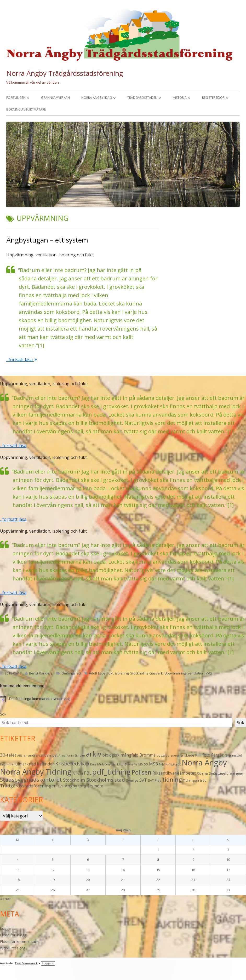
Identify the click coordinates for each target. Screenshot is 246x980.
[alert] (123, 699)
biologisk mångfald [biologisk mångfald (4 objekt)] (120, 755)
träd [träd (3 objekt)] (203, 780)
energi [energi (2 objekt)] (175, 756)
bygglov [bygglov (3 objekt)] (163, 755)
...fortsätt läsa (22, 360)
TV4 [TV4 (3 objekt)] (61, 786)
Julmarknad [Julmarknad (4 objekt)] (25, 764)
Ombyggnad (71, 673)
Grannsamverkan (55, 98)
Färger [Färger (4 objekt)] (218, 755)
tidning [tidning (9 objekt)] (172, 779)
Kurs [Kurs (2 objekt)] (93, 764)
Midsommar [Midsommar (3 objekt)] (107, 764)
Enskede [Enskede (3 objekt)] (187, 755)
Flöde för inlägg (13, 935)
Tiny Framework (26, 963)
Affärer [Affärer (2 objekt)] (22, 756)
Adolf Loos (97, 673)
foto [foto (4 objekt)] (206, 755)
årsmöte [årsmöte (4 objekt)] (95, 786)
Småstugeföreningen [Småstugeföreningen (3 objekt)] (226, 773)
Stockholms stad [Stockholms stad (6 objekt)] (106, 780)
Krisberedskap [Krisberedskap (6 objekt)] (72, 763)
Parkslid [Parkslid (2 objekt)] (78, 774)
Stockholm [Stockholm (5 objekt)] (74, 780)
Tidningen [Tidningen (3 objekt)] (191, 780)
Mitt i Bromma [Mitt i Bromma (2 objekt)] (127, 764)
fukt (110, 673)
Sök (3, 714)
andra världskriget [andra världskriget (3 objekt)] (43, 755)
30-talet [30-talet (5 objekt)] (8, 755)
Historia (180, 98)
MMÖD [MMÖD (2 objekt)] (143, 764)
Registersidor (213, 98)
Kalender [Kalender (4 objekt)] (45, 764)
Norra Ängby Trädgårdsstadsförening (65, 73)
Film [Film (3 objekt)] (198, 755)
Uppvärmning (175, 673)
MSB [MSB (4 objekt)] (153, 764)
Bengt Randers (41, 673)
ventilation (196, 673)
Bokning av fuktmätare (26, 109)
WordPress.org (13, 948)
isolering (122, 673)
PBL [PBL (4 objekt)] (88, 773)
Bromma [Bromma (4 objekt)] (147, 755)
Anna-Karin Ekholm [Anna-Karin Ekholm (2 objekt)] (72, 756)
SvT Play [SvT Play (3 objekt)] (155, 780)
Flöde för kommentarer (20, 941)
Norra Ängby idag (97, 98)
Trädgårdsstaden (142, 98)
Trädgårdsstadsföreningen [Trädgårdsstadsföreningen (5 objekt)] (28, 786)
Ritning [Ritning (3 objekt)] (202, 773)
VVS (209, 673)
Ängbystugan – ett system (47, 240)
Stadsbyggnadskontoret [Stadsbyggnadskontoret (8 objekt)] (31, 780)
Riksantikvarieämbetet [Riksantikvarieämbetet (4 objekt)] (174, 773)
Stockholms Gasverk (147, 673)
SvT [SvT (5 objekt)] (143, 780)
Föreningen (16, 98)
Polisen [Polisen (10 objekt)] (142, 772)
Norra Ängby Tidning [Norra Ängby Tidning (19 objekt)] (36, 772)
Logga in (7, 928)
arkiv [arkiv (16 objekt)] (94, 754)
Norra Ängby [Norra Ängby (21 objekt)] (204, 763)
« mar (5, 899)
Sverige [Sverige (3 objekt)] (132, 780)
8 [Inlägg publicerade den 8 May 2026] (158, 860)
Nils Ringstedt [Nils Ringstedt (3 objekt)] (170, 764)
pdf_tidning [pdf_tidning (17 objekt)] (111, 772)
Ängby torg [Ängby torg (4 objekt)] (76, 786)
